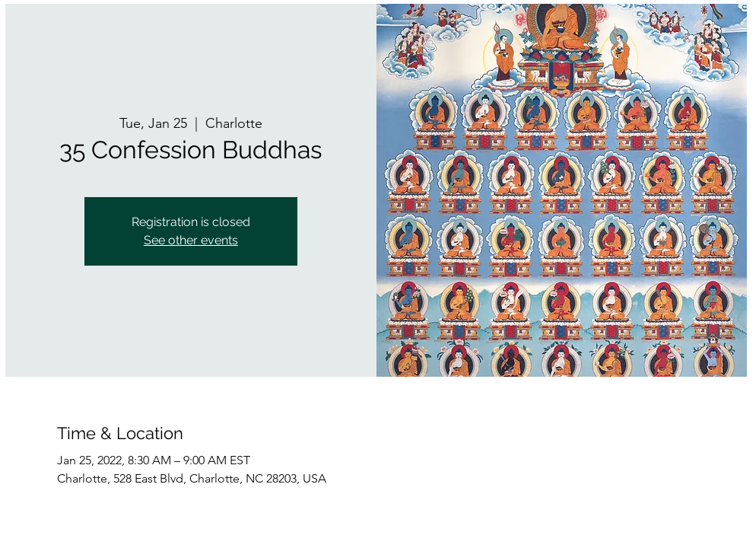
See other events (191, 240)
